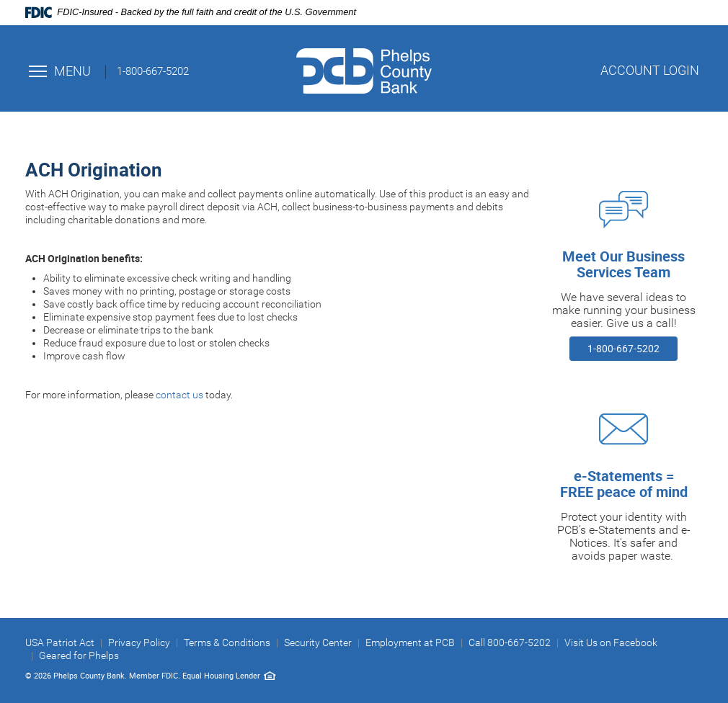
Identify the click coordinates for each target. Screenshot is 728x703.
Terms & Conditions (227, 642)
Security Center (318, 642)
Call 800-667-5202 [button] (510, 642)
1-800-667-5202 (623, 348)
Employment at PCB (410, 642)
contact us (179, 395)
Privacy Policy (139, 642)
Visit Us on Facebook (611, 642)
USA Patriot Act (60, 642)
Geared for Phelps (79, 655)
